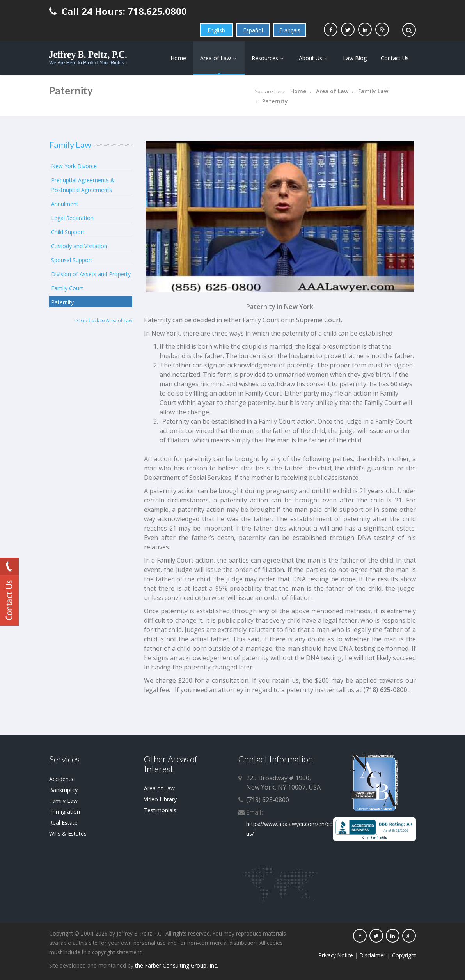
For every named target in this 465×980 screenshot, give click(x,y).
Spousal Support (72, 260)
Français (290, 30)
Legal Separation (72, 218)
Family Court (67, 288)
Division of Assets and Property (91, 274)
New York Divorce (74, 166)
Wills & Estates (68, 834)
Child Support (68, 232)
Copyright (404, 955)
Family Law (373, 91)
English (216, 30)
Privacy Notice (336, 955)
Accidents (61, 779)
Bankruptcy (63, 790)
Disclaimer (373, 955)
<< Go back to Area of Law (103, 320)
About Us (314, 58)
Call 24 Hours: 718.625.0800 (118, 11)
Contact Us (395, 58)
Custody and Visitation (79, 246)
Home (178, 58)
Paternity (275, 101)
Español (253, 30)
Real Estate (63, 823)
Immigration (65, 812)
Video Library (160, 799)
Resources (268, 58)
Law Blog (355, 58)
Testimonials (160, 810)
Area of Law (219, 58)
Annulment (65, 204)
